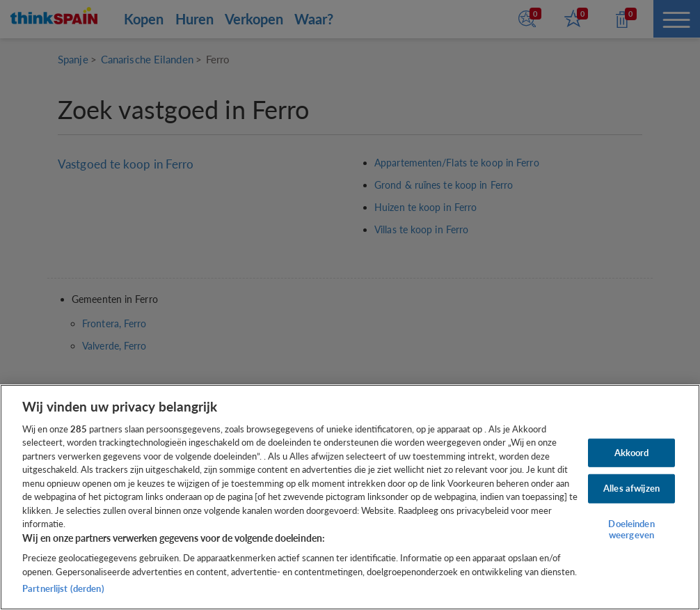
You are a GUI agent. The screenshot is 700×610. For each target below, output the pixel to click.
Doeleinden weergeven (631, 529)
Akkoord (632, 453)
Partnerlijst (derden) (63, 588)
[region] (350, 497)
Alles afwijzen (631, 488)
